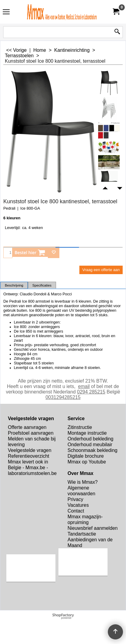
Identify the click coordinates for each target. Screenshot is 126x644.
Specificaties (42, 285)
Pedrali (9, 208)
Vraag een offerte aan (101, 270)
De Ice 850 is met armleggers (39, 331)
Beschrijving (14, 285)
